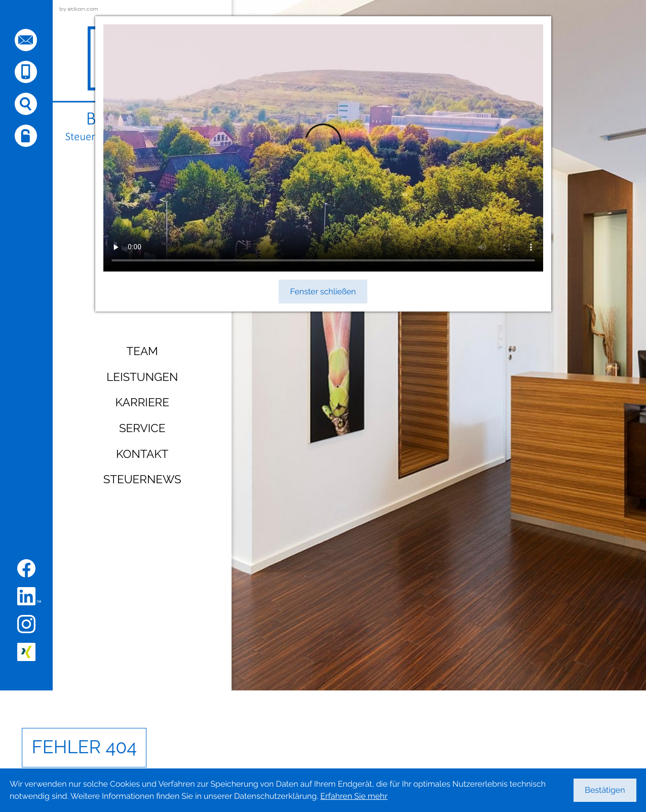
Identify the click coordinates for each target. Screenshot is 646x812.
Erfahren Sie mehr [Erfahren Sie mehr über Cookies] (354, 796)
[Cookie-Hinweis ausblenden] (605, 790)
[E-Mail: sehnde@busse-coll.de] (26, 40)
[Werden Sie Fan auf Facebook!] (26, 568)
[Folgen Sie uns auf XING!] (26, 652)
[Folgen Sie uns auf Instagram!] (26, 624)
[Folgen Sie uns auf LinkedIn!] (29, 596)
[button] (26, 72)
